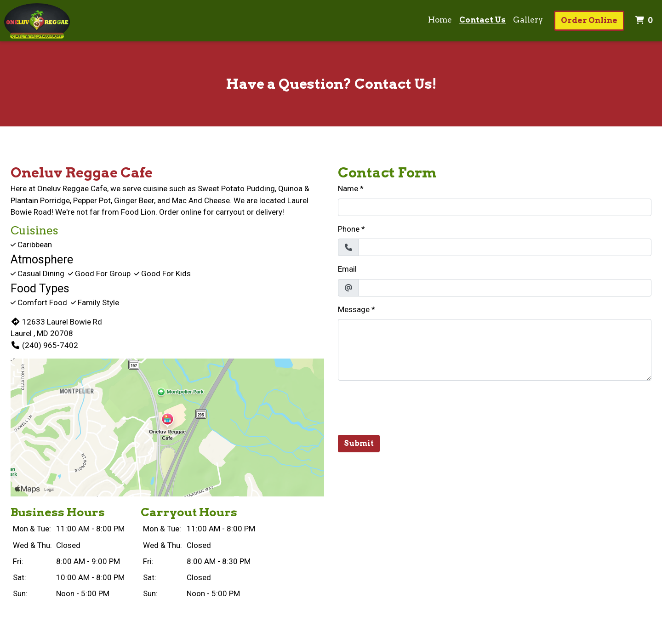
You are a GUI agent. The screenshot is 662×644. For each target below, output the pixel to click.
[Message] (495, 350)
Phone (349, 229)
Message (354, 309)
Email (347, 269)
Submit (359, 443)
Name (348, 188)
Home (440, 20)
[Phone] (505, 247)
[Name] (495, 207)
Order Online (589, 20)
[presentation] (408, 406)
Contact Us (482, 20)
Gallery (528, 20)
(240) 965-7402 (44, 345)
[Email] (505, 288)
